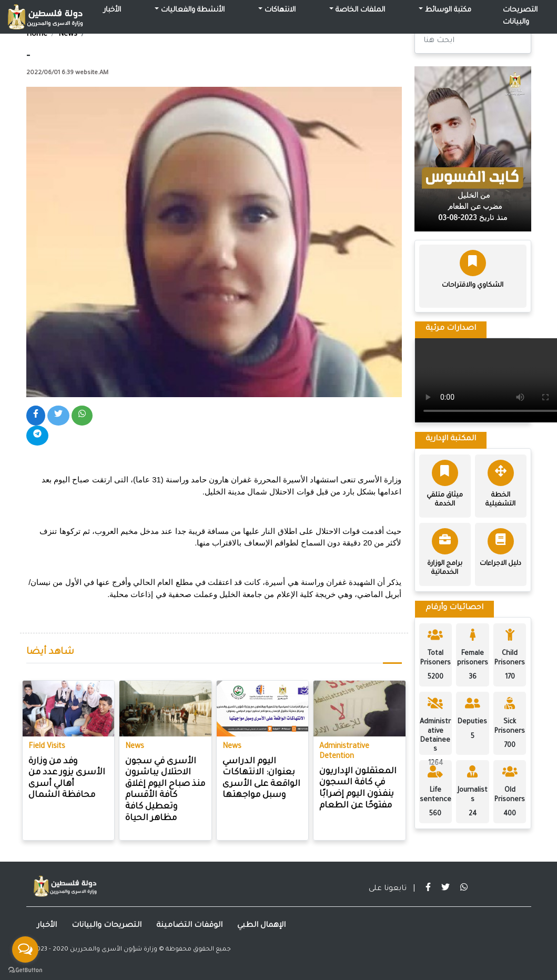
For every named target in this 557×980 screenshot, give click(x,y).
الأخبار (112, 11)
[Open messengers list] (25, 949)
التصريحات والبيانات (520, 17)
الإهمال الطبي (261, 926)
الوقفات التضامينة (189, 926)
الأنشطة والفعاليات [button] (192, 11)
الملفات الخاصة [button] (359, 11)
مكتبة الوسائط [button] (447, 11)
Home (37, 35)
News (68, 35)
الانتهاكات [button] (279, 11)
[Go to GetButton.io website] (25, 969)
